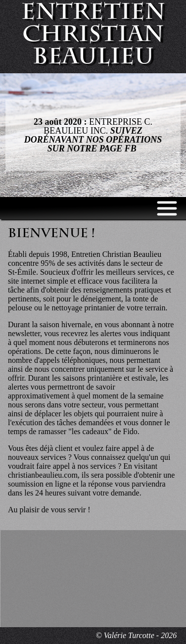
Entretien (93, 36)
